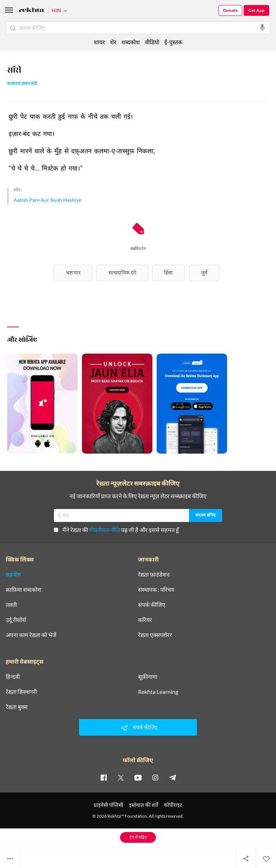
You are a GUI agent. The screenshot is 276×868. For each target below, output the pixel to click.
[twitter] (121, 777)
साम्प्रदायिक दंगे (122, 272)
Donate (230, 10)
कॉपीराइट (173, 805)
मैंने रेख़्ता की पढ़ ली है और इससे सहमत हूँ (116, 530)
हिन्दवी (13, 677)
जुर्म (204, 272)
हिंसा (169, 272)
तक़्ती (11, 605)
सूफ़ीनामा (148, 677)
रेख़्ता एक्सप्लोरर (155, 635)
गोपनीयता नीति (105, 530)
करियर (145, 620)
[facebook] (103, 777)
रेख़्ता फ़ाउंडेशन (154, 574)
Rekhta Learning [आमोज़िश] (158, 692)
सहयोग (13, 574)
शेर (113, 42)
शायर (99, 42)
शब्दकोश (131, 42)
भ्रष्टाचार (73, 272)
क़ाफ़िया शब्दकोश (24, 590)
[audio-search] (262, 28)
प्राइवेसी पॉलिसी (109, 805)
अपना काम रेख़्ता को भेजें (31, 635)
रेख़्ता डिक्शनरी (21, 692)
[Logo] (31, 11)
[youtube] (138, 777)
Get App (256, 10)
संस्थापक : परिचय (156, 590)
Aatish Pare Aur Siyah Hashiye (47, 200)
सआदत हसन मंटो (22, 84)
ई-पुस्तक (173, 42)
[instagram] (155, 777)
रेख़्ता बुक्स (17, 707)
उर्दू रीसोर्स (16, 620)
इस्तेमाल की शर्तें (144, 805)
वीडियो (152, 42)
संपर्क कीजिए (152, 605)
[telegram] (172, 777)
